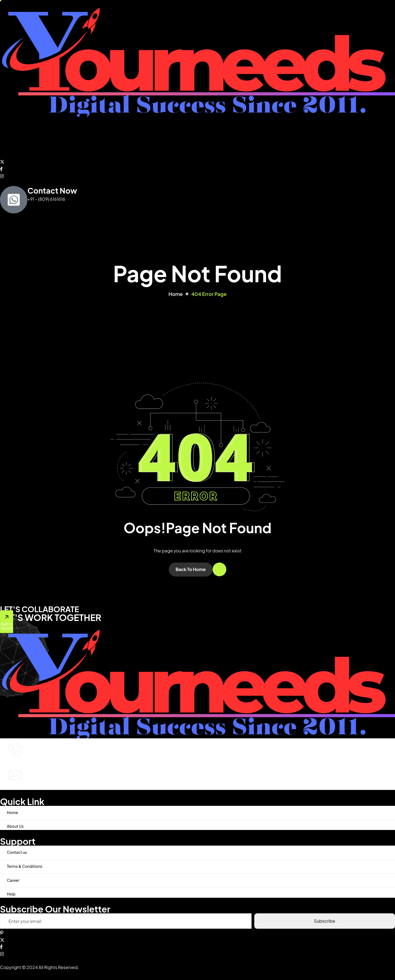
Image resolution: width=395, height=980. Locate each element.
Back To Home (191, 569)
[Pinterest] (198, 932)
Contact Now (52, 190)
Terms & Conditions (25, 866)
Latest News (155, 137)
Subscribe (325, 921)
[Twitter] (198, 162)
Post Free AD (93, 137)
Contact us (124, 137)
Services (60, 137)
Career (13, 880)
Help (11, 894)
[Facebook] (198, 168)
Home (10, 137)
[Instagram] (198, 176)
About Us (33, 137)
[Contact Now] (14, 200)
